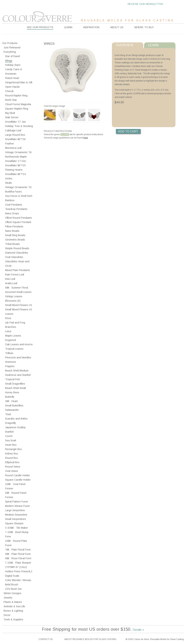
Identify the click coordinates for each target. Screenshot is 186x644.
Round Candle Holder (18, 475)
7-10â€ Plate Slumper (18, 563)
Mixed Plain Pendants (18, 270)
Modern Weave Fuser (18, 506)
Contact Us (46, 639)
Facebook (5, 639)
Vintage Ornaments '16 (18, 152)
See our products (40, 27)
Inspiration (91, 27)
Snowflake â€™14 (15, 174)
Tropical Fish (13, 379)
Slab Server (12, 117)
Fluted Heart (12, 78)
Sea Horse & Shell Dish (19, 196)
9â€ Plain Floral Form (18, 554)
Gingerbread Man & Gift (19, 82)
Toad (8, 414)
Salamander (12, 410)
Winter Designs (13, 593)
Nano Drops (12, 213)
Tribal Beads (12, 244)
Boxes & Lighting (13, 611)
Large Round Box (15, 135)
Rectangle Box (13, 449)
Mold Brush (12, 585)
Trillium (9, 353)
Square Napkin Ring (17, 109)
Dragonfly (11, 423)
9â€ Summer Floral (17, 288)
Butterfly (10, 397)
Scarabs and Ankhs (16, 419)
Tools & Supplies (13, 619)
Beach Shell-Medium (17, 371)
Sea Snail (11, 440)
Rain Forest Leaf (15, 275)
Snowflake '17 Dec (16, 161)
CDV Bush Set (13, 589)
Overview (125, 45)
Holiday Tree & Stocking (19, 126)
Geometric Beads (15, 240)
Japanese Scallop (15, 427)
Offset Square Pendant (18, 222)
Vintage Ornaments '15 (18, 187)
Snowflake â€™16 (15, 139)
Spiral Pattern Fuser (17, 502)
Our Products (10, 43)
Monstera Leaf (13, 148)
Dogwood (11, 340)
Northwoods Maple (16, 157)
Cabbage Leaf (13, 130)
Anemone (11, 362)
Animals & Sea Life (14, 606)
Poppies (10, 366)
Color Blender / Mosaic (18, 580)
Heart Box (11, 445)
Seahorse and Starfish (18, 375)
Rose (8, 318)
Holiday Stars (13, 65)
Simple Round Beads (17, 248)
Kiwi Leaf (10, 279)
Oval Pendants (14, 205)
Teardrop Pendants (16, 209)
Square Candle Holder (18, 480)
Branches (11, 327)
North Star (11, 100)
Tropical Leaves (14, 349)
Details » (138, 630)
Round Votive (13, 467)
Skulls (9, 183)
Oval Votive (12, 471)
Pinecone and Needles (18, 357)
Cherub (9, 91)
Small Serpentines (16, 519)
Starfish (9, 432)
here (86, 138)
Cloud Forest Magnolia (18, 104)
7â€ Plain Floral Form (18, 550)
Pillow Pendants (14, 226)
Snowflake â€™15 (15, 165)
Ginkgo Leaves (14, 296)
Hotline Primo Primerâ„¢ (19, 571)
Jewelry (8, 598)
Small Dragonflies (15, 384)
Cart (176, 4)
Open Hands (12, 87)
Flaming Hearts (14, 170)
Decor (7, 615)
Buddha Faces (13, 192)
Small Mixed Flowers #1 (19, 305)
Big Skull (10, 113)
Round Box (11, 458)
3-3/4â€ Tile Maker (17, 528)
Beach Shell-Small (15, 388)
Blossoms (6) (13, 301)
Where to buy (144, 27)
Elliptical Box (12, 462)
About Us (117, 27)
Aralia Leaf (11, 283)
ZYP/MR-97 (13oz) (16, 567)
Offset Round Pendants (19, 218)
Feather (10, 144)
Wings (9, 61)
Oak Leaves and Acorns (19, 344)
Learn (68, 27)
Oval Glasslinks (14, 257)
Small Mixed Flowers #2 (19, 309)
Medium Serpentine (16, 515)
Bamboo (10, 200)
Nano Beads (12, 231)
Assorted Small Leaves (18, 292)
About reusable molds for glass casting (90, 639)
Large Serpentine (15, 510)
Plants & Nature (13, 602)
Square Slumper (14, 523)
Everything (10, 52)
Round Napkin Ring (16, 96)
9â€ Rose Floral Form (18, 558)
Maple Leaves (13, 336)
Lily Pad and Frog (15, 323)
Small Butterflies (14, 406)
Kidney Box (12, 454)
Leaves (9, 314)
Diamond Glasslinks (17, 253)
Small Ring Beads (15, 235)
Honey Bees (12, 392)
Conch (9, 436)
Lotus (8, 331)
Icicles (9, 178)
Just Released (12, 47)
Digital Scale (12, 576)
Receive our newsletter (145, 4)
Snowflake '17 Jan (15, 122)
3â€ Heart (11, 401)
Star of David (12, 56)
